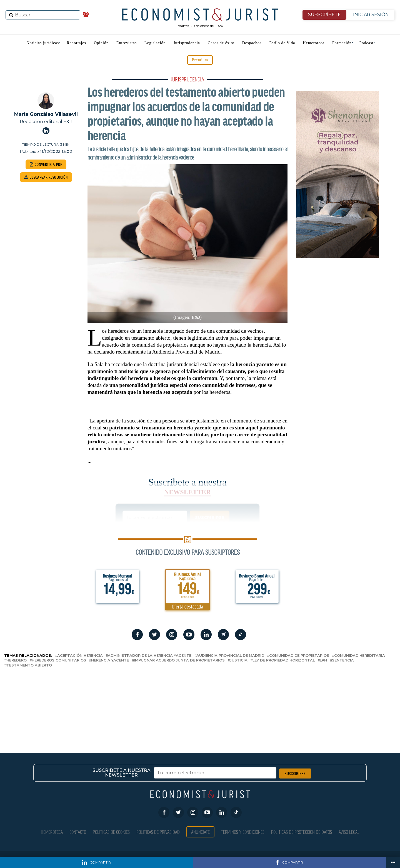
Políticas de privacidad (158, 832)
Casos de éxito (221, 43)
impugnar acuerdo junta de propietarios (179, 661)
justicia (239, 661)
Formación (342, 43)
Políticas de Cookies (111, 832)
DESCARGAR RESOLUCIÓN (46, 177)
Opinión (101, 43)
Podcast (367, 43)
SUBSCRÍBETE (324, 15)
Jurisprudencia (187, 43)
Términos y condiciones (243, 832)
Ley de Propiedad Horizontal (284, 661)
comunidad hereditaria (360, 656)
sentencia (343, 661)
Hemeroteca (314, 43)
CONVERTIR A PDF (46, 164)
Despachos (252, 43)
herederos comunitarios (59, 661)
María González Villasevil (46, 114)
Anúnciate (200, 832)
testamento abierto (29, 666)
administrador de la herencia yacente (150, 656)
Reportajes (76, 43)
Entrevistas (127, 43)
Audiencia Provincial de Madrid (230, 656)
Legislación (155, 43)
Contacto (78, 832)
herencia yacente (110, 661)
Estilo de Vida (282, 43)
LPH (323, 661)
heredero (17, 661)
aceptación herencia (80, 656)
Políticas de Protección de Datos (302, 832)
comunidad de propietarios (299, 656)
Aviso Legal (349, 832)
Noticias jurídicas (43, 43)
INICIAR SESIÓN (371, 15)
